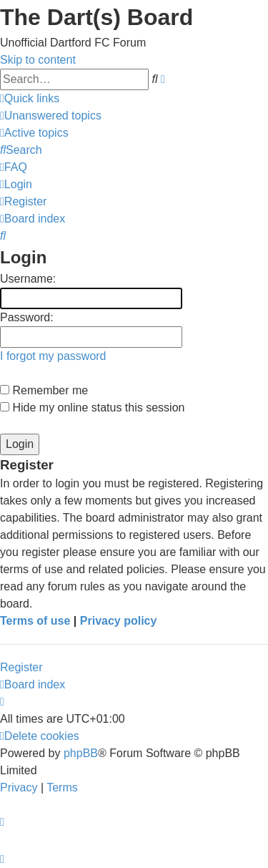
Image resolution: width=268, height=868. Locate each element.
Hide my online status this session (92, 408)
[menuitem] (51, 116)
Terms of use (35, 621)
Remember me (44, 390)
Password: (27, 317)
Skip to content (38, 60)
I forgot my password (53, 356)
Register (21, 667)
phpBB (81, 753)
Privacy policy (119, 621)
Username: (28, 279)
